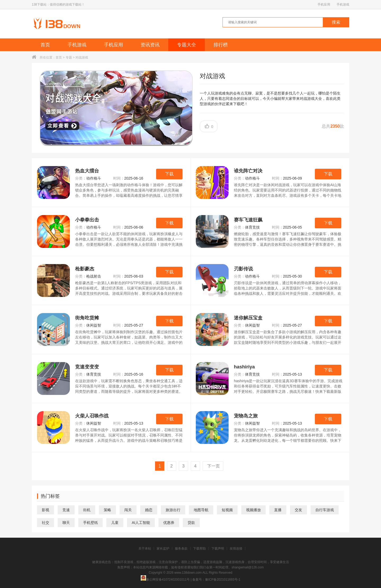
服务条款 (181, 549)
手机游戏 (343, 5)
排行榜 (221, 45)
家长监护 (163, 549)
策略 (107, 510)
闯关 (128, 510)
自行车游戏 (325, 510)
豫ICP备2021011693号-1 (223, 580)
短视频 (227, 510)
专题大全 (187, 45)
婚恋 (149, 510)
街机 (87, 510)
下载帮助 (199, 549)
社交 (46, 523)
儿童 (115, 523)
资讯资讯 (150, 45)
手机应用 (324, 5)
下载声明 (218, 549)
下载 (169, 174)
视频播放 (253, 510)
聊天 (66, 523)
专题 (69, 57)
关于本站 (145, 549)
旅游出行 (173, 510)
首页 (45, 45)
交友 (298, 510)
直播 (278, 510)
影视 (46, 510)
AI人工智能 (141, 523)
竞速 (66, 510)
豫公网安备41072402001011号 (165, 580)
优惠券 (169, 523)
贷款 (191, 523)
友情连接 (236, 549)
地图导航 (201, 510)
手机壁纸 (90, 523)
